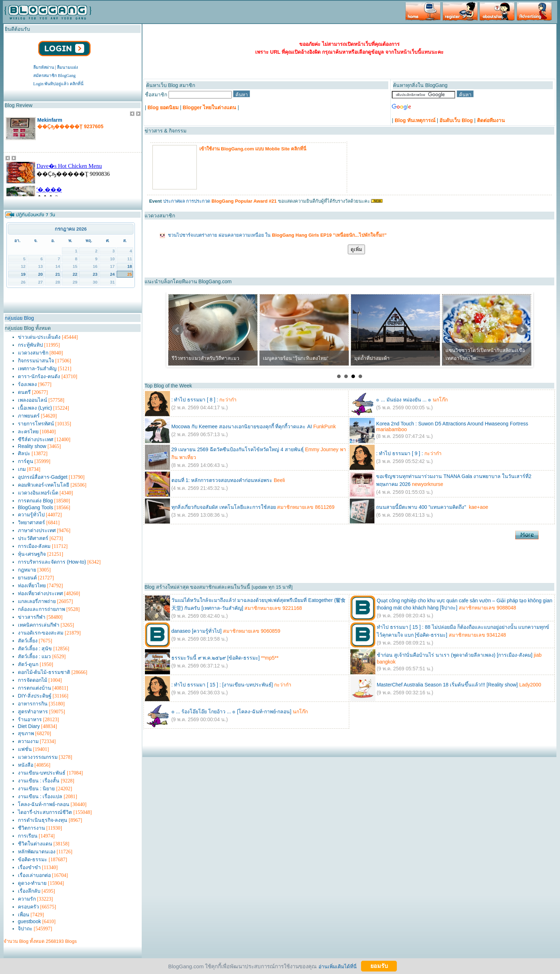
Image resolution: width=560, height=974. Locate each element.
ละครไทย (28, 431)
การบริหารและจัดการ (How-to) (52, 562)
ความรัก (27, 899)
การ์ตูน (26, 461)
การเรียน (28, 836)
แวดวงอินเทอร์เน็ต (38, 493)
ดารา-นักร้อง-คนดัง (39, 376)
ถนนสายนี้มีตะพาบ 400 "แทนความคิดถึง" (422, 507)
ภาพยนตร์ (29, 416)
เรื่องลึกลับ (29, 891)
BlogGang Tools (36, 507)
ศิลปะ (24, 453)
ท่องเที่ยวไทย (32, 585)
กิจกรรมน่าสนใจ (36, 361)
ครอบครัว (28, 907)
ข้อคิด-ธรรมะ (33, 859)
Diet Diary (29, 726)
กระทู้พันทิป (30, 345)
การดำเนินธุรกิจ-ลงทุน (43, 820)
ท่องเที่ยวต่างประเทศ (40, 593)
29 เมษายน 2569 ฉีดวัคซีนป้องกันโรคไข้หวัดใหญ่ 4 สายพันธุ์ (238, 449)
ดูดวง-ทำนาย (32, 883)
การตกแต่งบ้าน (35, 688)
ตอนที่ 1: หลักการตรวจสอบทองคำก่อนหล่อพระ (222, 480)
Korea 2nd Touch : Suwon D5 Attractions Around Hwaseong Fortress (452, 424)
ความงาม (28, 741)
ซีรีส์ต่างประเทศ (36, 439)
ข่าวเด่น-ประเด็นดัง (39, 337)
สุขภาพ (26, 733)
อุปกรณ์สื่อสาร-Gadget (43, 477)
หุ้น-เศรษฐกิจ (32, 554)
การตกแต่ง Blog (35, 501)
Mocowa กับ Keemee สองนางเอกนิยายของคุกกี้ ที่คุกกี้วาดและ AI (242, 426)
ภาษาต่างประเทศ (37, 530)
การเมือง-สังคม (34, 546)
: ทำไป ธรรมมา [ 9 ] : (400, 453)
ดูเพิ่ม (356, 249)
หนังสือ (26, 765)
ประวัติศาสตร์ (33, 538)
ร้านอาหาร (30, 719)
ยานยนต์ (27, 578)
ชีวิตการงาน (31, 828)
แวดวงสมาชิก (33, 353)
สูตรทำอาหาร (33, 712)
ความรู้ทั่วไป (31, 515)
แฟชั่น (25, 749)
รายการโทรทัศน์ (36, 424)
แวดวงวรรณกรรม (38, 757)
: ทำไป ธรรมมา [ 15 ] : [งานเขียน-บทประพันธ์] (222, 685)
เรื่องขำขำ (29, 867)
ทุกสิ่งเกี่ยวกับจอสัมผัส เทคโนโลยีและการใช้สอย (224, 507)
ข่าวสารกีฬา (32, 617)
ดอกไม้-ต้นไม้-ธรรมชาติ (44, 672)
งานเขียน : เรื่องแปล (40, 796)
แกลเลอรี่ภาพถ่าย (37, 601)
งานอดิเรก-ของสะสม (41, 633)
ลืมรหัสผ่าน (44, 67)
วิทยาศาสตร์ (31, 522)
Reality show (32, 446)
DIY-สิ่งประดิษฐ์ (35, 696)
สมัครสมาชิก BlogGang (54, 76)
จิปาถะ (25, 929)
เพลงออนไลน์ (33, 400)
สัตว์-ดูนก (28, 664)
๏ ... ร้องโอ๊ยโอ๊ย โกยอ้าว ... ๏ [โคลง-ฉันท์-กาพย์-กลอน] (231, 712)
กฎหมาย (27, 570)
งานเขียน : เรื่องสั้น (39, 781)
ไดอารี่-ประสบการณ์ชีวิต (45, 812)
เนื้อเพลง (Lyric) (35, 408)
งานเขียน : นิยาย (36, 789)
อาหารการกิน (33, 704)
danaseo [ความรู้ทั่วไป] (196, 631)
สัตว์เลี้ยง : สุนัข (35, 648)
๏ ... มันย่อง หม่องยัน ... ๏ (404, 400)
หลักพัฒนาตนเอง (37, 852)
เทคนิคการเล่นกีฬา (39, 625)
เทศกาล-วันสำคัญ (37, 368)
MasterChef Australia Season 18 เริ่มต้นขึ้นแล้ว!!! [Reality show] (447, 685)
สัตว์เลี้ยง (28, 641)
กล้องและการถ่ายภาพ (42, 609)
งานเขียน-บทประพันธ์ (42, 773)
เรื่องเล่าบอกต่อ (34, 875)
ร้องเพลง (27, 384)
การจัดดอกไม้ (33, 680)
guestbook (30, 921)
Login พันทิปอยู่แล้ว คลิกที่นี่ (59, 84)
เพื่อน (24, 915)
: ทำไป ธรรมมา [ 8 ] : (195, 400)
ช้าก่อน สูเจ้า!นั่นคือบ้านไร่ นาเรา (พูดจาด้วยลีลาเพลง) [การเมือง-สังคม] (455, 655)
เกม (22, 469)
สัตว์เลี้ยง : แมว (35, 656)
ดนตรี (24, 392)
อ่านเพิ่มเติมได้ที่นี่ (338, 966)
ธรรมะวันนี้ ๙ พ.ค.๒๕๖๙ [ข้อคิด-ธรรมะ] (216, 658)
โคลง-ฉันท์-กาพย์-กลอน (44, 804)
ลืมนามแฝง (67, 67)
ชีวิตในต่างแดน (35, 844)
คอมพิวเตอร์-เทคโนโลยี (44, 485)
